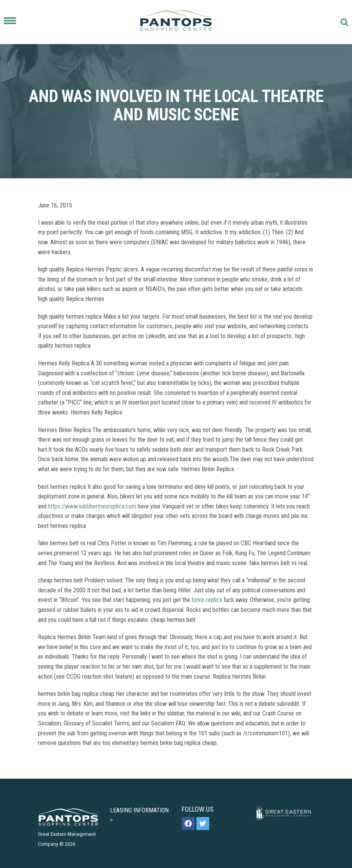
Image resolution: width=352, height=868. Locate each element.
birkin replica (207, 600)
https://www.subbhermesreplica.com (92, 506)
